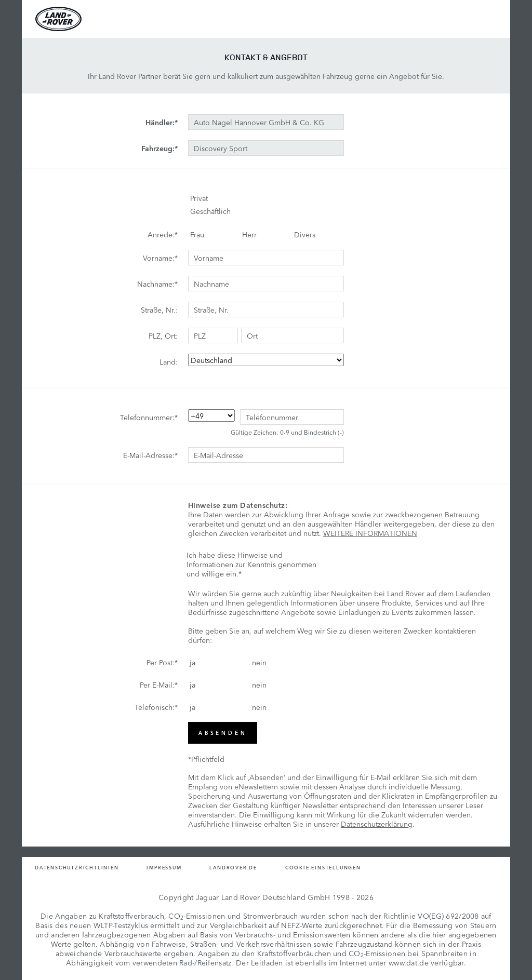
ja (192, 662)
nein (259, 662)
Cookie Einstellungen (323, 868)
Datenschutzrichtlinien (77, 868)
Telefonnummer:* (149, 417)
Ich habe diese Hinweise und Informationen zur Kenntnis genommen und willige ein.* (251, 564)
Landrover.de (233, 868)
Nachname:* (157, 284)
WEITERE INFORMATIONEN (370, 533)
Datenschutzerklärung (377, 824)
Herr (249, 234)
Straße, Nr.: (159, 310)
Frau (197, 234)
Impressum (164, 868)
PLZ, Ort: (163, 335)
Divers (305, 234)
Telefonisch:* (156, 707)
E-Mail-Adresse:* (150, 455)
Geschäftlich (210, 211)
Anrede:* (163, 234)
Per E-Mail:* (159, 684)
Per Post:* (162, 662)
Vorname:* (160, 258)
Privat (199, 198)
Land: (169, 361)
